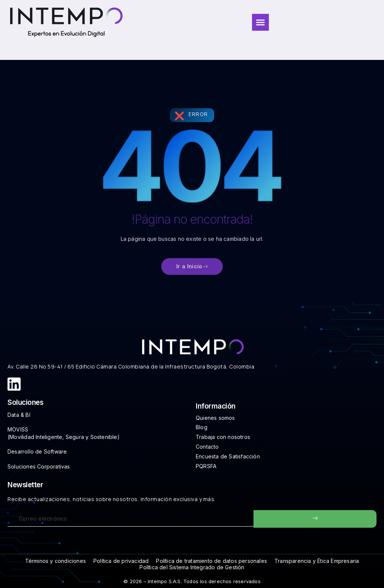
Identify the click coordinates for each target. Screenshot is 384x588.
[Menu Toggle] (260, 22)
